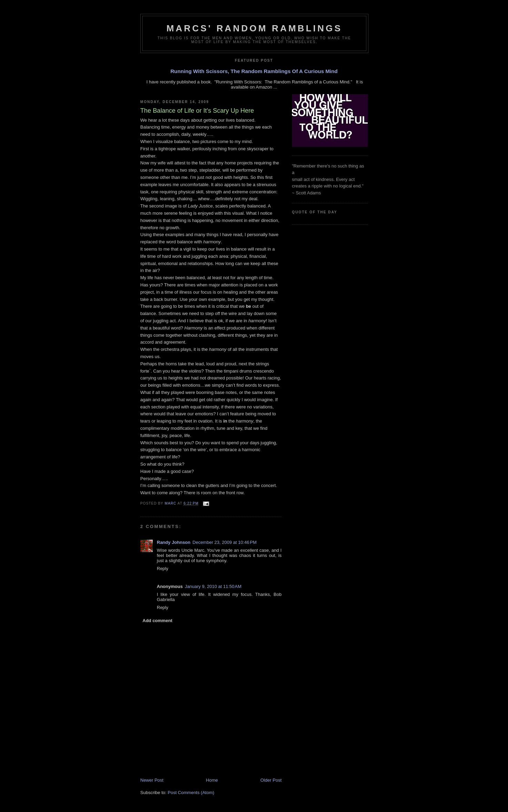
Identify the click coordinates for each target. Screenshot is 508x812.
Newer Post (152, 780)
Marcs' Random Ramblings (254, 28)
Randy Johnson (174, 542)
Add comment (158, 621)
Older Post (271, 780)
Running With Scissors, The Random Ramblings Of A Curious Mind (254, 71)
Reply (162, 569)
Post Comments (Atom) (191, 793)
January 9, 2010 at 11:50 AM (213, 586)
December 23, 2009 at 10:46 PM (225, 542)
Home (212, 780)
